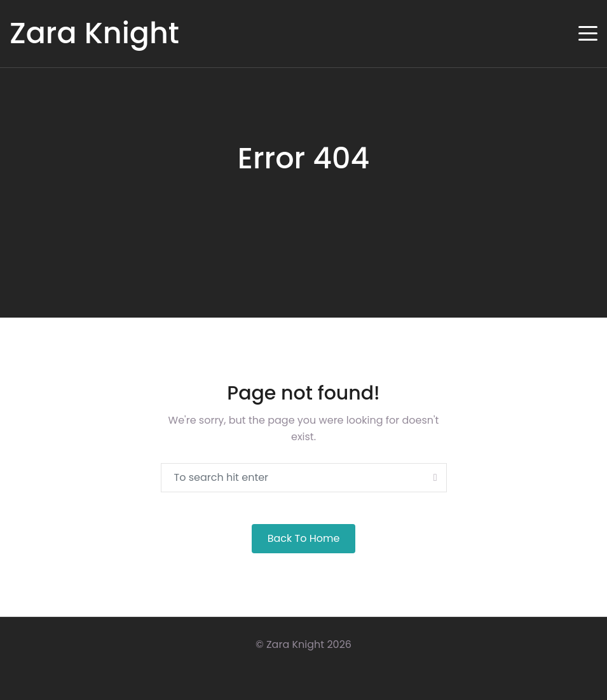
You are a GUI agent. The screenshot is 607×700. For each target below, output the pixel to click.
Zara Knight (94, 33)
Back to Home (304, 538)
